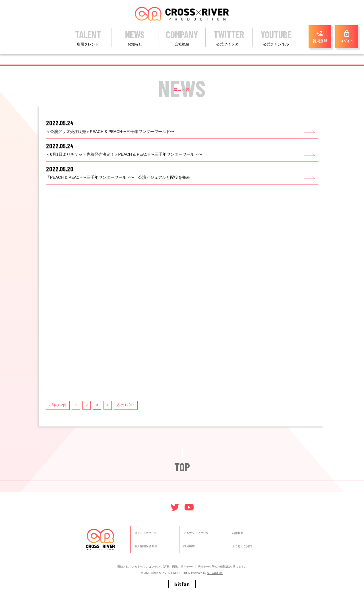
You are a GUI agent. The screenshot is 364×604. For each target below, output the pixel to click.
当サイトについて (146, 533)
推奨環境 (189, 546)
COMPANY (182, 38)
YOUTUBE (276, 38)
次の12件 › (127, 409)
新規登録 (320, 37)
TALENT (88, 38)
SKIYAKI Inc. (215, 573)
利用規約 (238, 533)
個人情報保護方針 (146, 546)
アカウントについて (196, 533)
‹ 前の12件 (59, 409)
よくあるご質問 (242, 546)
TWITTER (229, 38)
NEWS (135, 38)
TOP (182, 472)
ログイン (347, 37)
